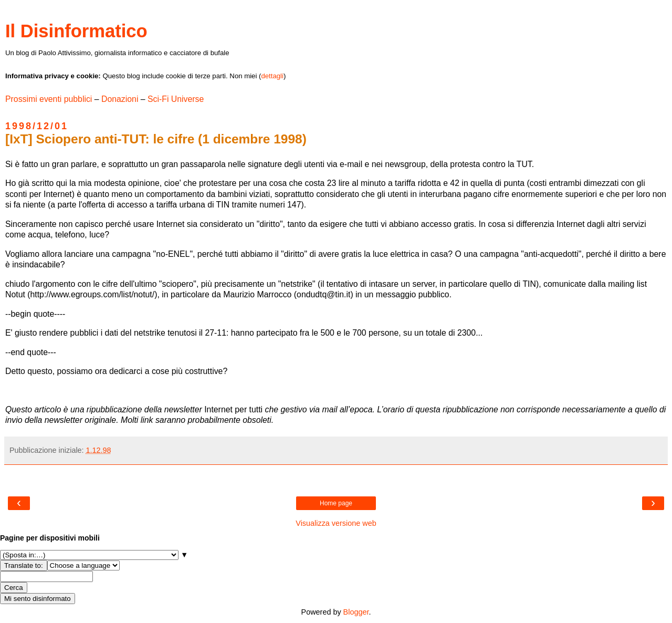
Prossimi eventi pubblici (49, 99)
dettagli (272, 76)
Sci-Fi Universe (176, 99)
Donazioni (120, 99)
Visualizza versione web (336, 523)
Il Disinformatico (76, 31)
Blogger (356, 612)
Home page (336, 503)
